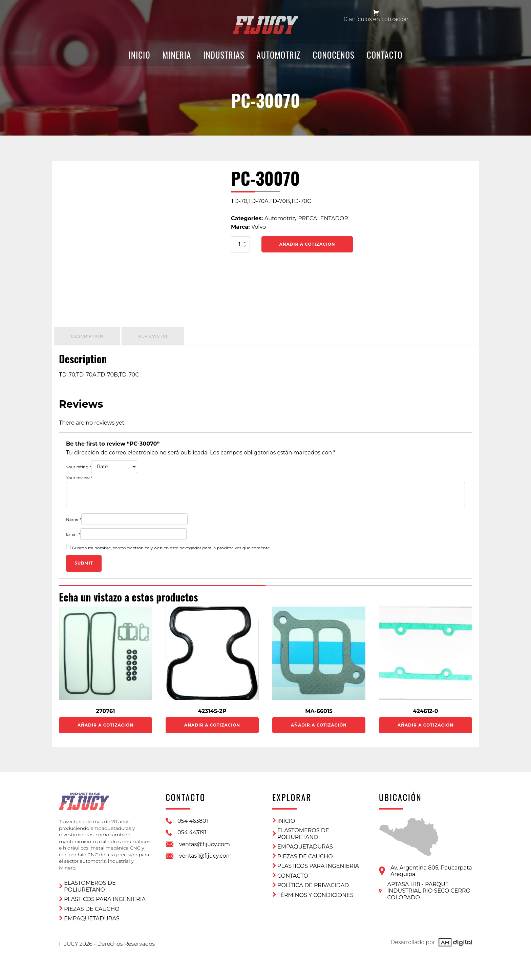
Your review (79, 476)
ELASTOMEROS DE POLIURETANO (90, 881)
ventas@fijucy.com (205, 842)
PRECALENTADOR (323, 218)
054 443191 (192, 831)
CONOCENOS (334, 58)
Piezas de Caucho (92, 904)
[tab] (88, 335)
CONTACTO (385, 58)
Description (88, 335)
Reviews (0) (156, 335)
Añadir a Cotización (307, 244)
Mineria (177, 58)
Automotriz (279, 58)
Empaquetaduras (92, 913)
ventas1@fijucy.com (206, 854)
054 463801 (193, 819)
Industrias (224, 58)
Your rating (79, 465)
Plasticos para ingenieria (105, 894)
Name (74, 517)
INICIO (140, 58)
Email (73, 532)
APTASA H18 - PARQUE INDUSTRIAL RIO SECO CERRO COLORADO (429, 889)
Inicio (286, 819)
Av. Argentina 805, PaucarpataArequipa (431, 869)
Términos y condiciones (315, 893)
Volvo (259, 227)
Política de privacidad (313, 884)
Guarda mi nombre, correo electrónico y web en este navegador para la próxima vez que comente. (171, 546)
